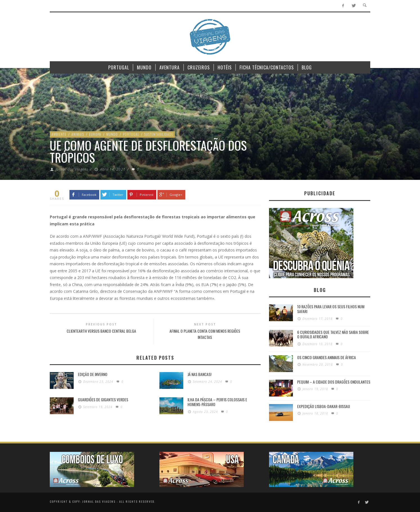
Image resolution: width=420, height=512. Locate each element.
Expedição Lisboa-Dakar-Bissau (324, 406)
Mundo (112, 134)
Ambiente (59, 134)
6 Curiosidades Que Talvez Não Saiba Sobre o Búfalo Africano (333, 334)
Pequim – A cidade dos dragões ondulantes (334, 382)
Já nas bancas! (199, 374)
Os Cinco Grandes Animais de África (327, 357)
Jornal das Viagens (72, 169)
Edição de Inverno (93, 374)
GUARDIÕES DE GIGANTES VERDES (103, 399)
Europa (95, 134)
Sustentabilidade (159, 134)
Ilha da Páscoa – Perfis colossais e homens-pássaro (217, 402)
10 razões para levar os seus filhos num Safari (331, 309)
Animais (78, 134)
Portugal (131, 134)
